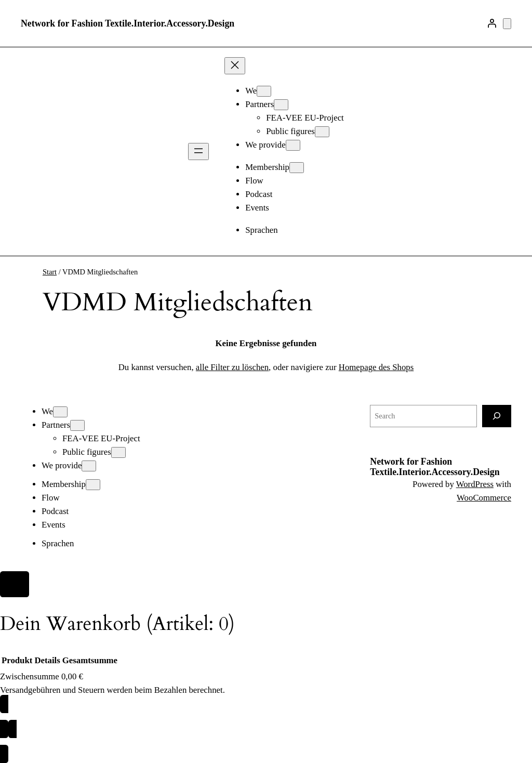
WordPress (475, 484)
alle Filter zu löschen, (233, 367)
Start (50, 272)
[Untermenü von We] (264, 91)
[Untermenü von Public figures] (322, 132)
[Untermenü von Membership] (297, 168)
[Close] (15, 584)
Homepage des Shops (376, 367)
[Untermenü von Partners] (281, 105)
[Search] (497, 416)
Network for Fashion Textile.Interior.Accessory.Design (128, 23)
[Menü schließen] (235, 66)
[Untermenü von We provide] (293, 145)
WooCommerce (484, 498)
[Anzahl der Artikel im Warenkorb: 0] (507, 24)
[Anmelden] (492, 23)
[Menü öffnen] (198, 152)
